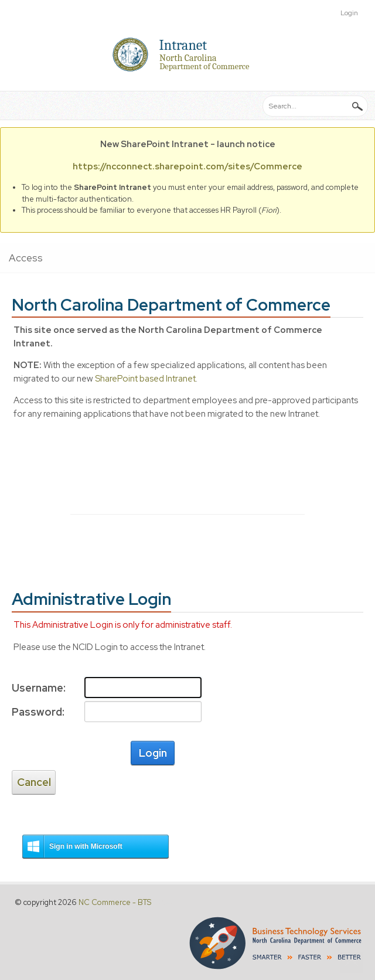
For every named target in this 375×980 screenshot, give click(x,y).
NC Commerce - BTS (115, 902)
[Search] (315, 106)
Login (349, 13)
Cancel (34, 782)
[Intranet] (187, 55)
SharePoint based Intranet (145, 379)
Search (357, 106)
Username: (37, 688)
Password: (37, 712)
